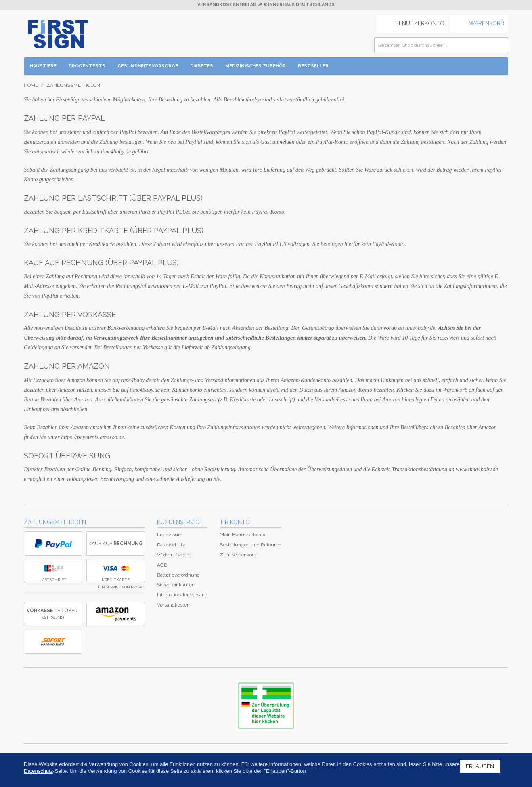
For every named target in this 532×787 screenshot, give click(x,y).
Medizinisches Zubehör (256, 66)
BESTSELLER (313, 66)
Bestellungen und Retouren (250, 545)
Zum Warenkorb (238, 555)
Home (31, 85)
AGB (162, 565)
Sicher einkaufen (176, 585)
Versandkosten (173, 605)
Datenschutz (171, 545)
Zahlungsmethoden (55, 522)
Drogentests (87, 66)
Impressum (170, 535)
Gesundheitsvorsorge (148, 66)
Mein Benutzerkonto (242, 535)
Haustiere (43, 66)
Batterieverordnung (178, 575)
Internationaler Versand (182, 595)
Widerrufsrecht (174, 555)
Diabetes (202, 66)
